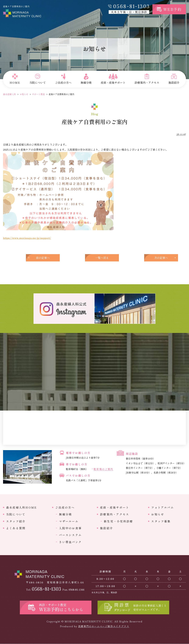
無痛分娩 (65, 514)
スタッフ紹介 (16, 521)
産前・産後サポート (115, 508)
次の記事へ (145, 258)
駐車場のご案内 (103, 469)
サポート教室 (38, 94)
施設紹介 (106, 528)
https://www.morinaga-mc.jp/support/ (27, 238)
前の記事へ (44, 258)
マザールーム (69, 521)
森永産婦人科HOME (21, 508)
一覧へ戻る (94, 258)
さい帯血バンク (70, 542)
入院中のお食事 (70, 528)
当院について (16, 514)
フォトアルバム (163, 508)
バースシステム (70, 535)
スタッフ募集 (161, 521)
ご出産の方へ (65, 508)
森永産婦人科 (9, 94)
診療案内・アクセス (115, 514)
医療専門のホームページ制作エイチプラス (104, 626)
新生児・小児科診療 (118, 521)
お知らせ (24, 94)
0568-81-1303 (132, 6)
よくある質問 (16, 528)
